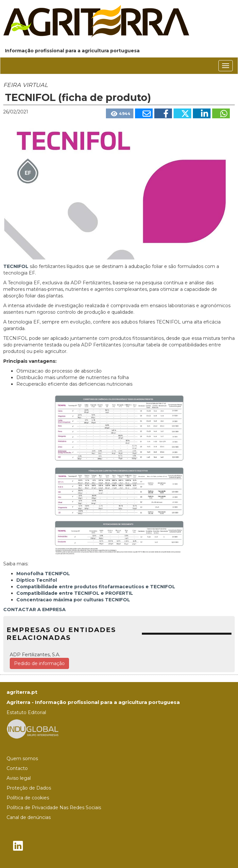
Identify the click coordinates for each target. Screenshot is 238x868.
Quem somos (22, 759)
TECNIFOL (16, 266)
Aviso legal (19, 778)
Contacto (17, 768)
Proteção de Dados (29, 788)
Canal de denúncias (29, 817)
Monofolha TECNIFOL (43, 574)
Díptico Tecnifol (37, 580)
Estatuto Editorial (26, 712)
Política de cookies (28, 798)
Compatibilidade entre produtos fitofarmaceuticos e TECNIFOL (96, 587)
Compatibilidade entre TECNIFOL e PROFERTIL (75, 593)
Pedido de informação (39, 663)
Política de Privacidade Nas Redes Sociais (54, 808)
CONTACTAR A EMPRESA (34, 609)
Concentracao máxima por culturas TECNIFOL (73, 600)
